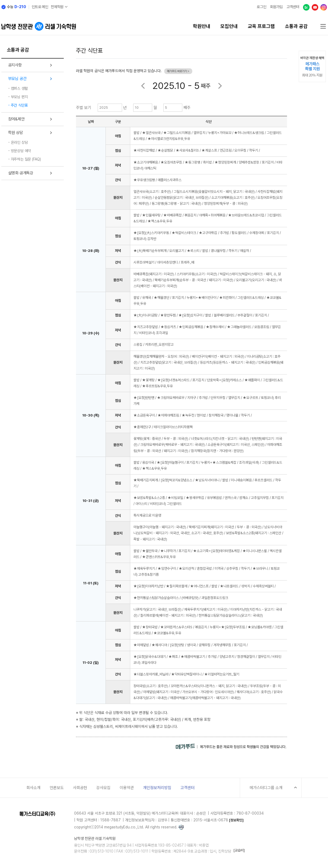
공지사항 (15, 65)
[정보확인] (236, 820)
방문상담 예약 (21, 151)
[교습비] (239, 850)
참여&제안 (16, 119)
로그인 (261, 7)
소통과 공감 (296, 26)
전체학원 (57, 7)
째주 (187, 108)
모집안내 (229, 26)
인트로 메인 (40, 7)
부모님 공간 (17, 79)
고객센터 (293, 7)
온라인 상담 (19, 142)
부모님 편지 (19, 97)
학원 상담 (16, 133)
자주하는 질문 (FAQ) (26, 159)
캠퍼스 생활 (19, 88)
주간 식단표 (19, 105)
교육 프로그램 (261, 26)
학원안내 (202, 26)
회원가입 (276, 7)
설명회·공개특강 (21, 173)
